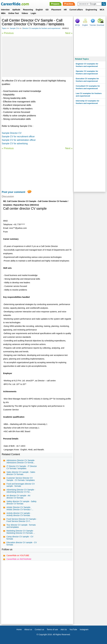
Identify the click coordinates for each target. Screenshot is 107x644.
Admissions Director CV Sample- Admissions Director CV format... (21, 461)
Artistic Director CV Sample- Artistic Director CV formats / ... (20, 508)
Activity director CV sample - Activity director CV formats (19, 514)
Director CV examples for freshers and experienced (41, 28)
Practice (69, 4)
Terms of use (52, 629)
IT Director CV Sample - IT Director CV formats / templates (22, 467)
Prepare (55, 4)
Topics (4, 28)
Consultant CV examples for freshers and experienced (88, 87)
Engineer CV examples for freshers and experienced (87, 65)
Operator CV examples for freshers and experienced (87, 72)
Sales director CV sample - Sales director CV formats (21, 473)
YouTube (73, 629)
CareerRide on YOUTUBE (18, 555)
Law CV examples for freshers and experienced (89, 95)
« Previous (8, 33)
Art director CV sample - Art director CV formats (18, 497)
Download (100, 25)
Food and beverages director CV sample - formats (21, 485)
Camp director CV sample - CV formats (20, 538)
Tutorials (93, 25)
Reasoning (28, 10)
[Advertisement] (37, 57)
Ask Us (64, 629)
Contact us (39, 629)
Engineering (91, 10)
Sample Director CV (12, 133)
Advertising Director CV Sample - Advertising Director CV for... (21, 491)
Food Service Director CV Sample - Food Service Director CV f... (22, 520)
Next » (69, 33)
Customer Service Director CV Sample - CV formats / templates (21, 479)
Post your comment (14, 192)
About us (28, 629)
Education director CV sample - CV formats (22, 544)
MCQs (77, 25)
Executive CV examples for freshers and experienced (87, 80)
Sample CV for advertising (15, 144)
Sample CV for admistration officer (19, 140)
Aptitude (16, 10)
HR (65, 10)
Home (19, 629)
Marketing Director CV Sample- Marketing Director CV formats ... (21, 532)
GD (47, 10)
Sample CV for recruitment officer (18, 137)
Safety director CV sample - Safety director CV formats (22, 503)
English (39, 10)
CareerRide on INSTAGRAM (19, 559)
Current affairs (76, 10)
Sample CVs (14, 28)
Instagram (84, 629)
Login (33, 13)
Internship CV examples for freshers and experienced (87, 102)
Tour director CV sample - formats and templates (21, 526)
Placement (56, 10)
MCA (102, 10)
